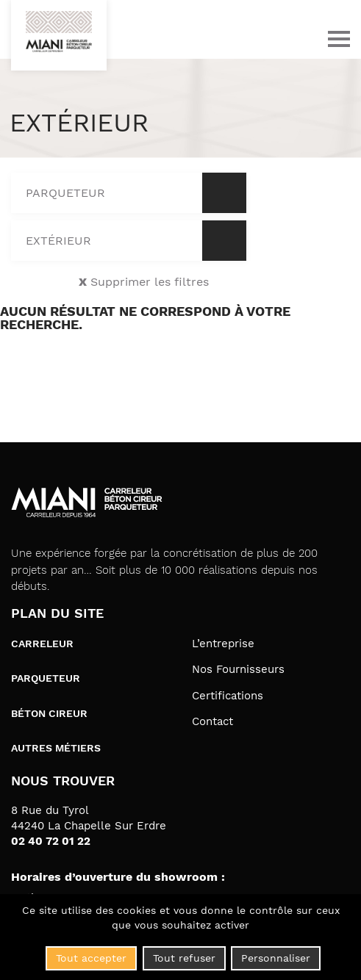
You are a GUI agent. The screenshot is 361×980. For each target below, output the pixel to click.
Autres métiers (56, 748)
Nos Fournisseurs (238, 670)
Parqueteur (46, 678)
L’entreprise (223, 644)
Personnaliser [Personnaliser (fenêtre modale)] (276, 958)
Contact (212, 722)
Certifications (228, 696)
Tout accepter (91, 958)
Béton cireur (49, 713)
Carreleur (42, 644)
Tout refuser (184, 958)
